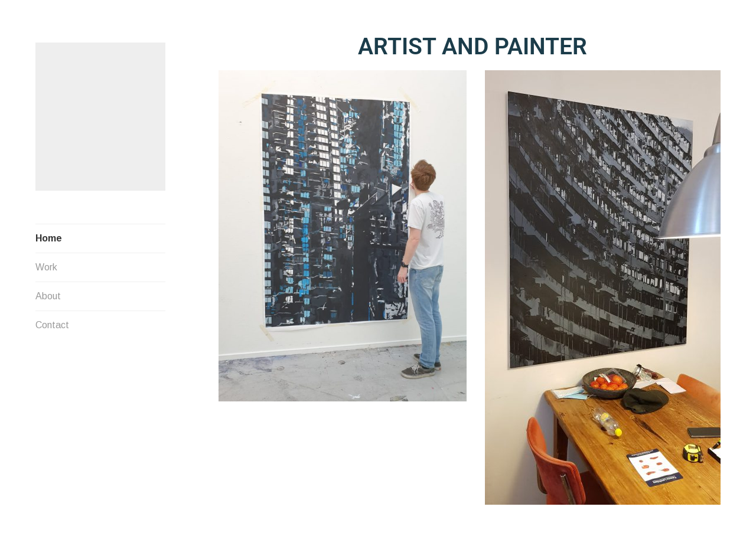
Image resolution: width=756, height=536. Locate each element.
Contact (52, 317)
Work (46, 259)
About (48, 288)
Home (49, 230)
